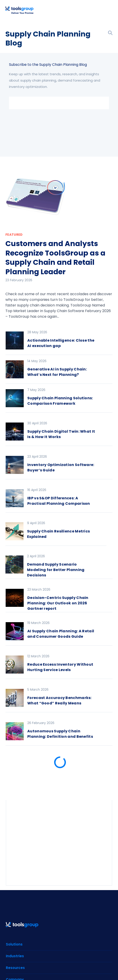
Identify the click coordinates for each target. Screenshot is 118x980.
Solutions (14, 944)
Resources (15, 968)
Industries (15, 956)
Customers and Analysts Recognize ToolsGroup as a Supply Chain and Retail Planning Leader (55, 257)
